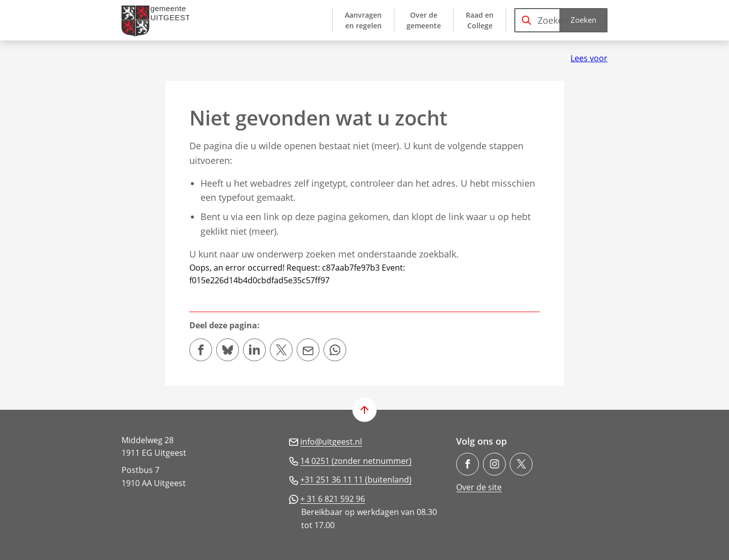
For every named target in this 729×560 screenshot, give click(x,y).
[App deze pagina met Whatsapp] (335, 350)
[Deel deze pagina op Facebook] (201, 350)
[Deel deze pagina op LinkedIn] (254, 350)
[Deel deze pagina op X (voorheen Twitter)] (281, 350)
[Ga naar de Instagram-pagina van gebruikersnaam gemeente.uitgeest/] (494, 464)
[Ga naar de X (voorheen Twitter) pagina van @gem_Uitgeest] (521, 464)
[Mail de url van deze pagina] (308, 350)
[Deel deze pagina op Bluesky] (228, 350)
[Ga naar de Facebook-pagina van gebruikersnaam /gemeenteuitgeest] (468, 464)
